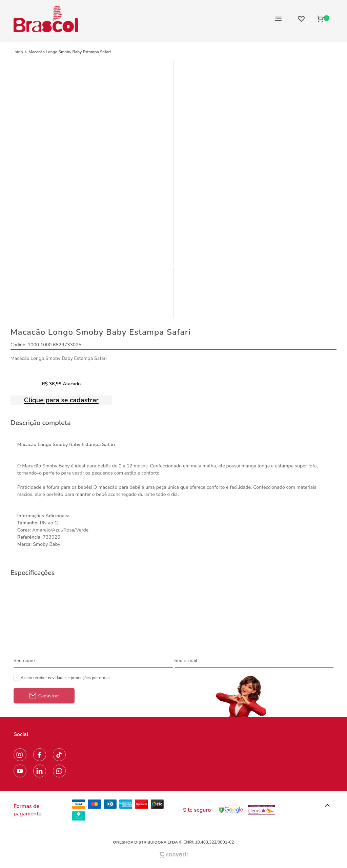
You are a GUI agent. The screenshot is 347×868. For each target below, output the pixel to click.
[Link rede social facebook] (40, 755)
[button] (327, 806)
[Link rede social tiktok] (59, 755)
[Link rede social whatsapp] (59, 771)
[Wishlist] (301, 19)
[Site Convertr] (173, 855)
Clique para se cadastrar (61, 400)
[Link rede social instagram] (20, 755)
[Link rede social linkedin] (40, 771)
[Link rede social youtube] (20, 771)
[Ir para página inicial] (18, 52)
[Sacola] (323, 19)
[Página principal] (46, 19)
